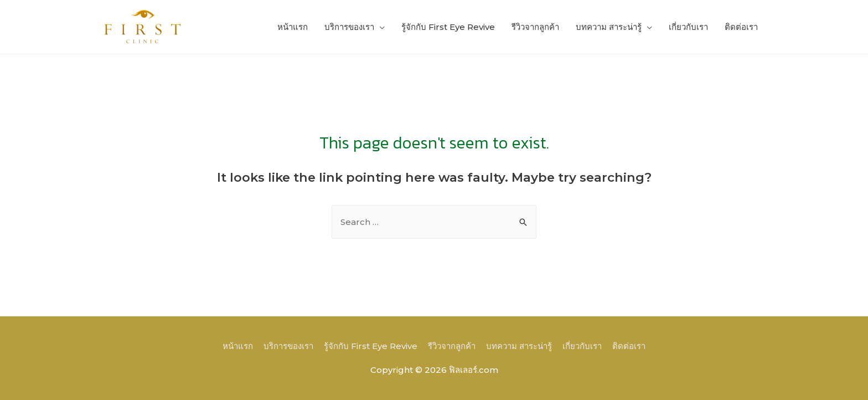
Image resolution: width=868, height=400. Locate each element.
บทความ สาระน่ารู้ (609, 27)
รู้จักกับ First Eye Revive (448, 27)
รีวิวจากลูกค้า (535, 27)
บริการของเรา (349, 27)
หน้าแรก (293, 27)
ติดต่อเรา (741, 27)
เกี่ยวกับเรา (688, 27)
